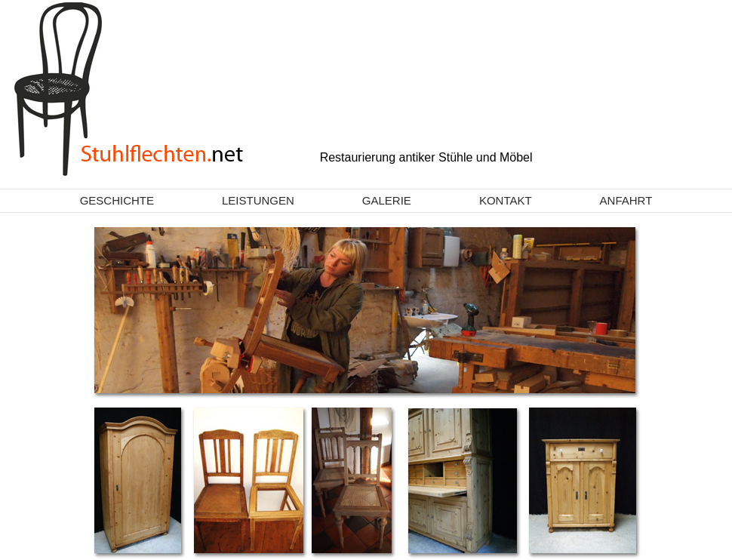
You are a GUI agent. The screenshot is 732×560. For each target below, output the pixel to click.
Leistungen (258, 200)
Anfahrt (626, 200)
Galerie (387, 200)
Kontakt (506, 200)
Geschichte (117, 200)
